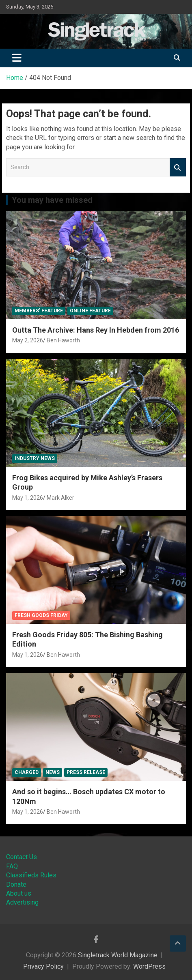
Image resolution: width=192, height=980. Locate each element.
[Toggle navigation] (17, 58)
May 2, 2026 (28, 340)
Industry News (35, 458)
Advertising (22, 902)
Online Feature (90, 311)
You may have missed (52, 200)
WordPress (149, 966)
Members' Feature (39, 311)
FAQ (12, 866)
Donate (16, 884)
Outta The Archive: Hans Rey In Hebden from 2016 (96, 330)
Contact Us (22, 857)
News (53, 772)
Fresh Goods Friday (41, 615)
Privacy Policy (43, 966)
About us (19, 893)
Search (178, 167)
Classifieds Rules (31, 875)
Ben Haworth (63, 340)
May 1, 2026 (28, 498)
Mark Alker (60, 498)
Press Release (86, 772)
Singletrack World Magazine (118, 955)
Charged (27, 772)
